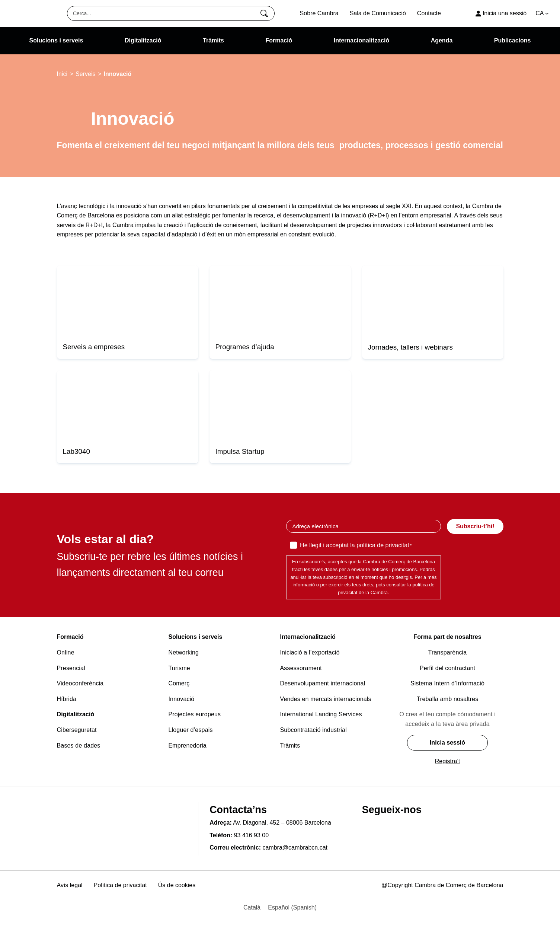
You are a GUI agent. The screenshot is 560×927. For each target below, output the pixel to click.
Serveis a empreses (94, 347)
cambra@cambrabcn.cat (295, 848)
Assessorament (301, 668)
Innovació (182, 699)
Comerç (179, 683)
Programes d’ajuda (245, 347)
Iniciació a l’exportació (310, 652)
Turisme (179, 668)
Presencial (71, 668)
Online (66, 652)
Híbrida (67, 699)
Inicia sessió (447, 743)
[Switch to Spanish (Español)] (292, 908)
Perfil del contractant (447, 668)
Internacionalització (308, 637)
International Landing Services (321, 714)
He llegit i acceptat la (356, 546)
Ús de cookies (177, 885)
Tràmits (290, 746)
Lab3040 (76, 451)
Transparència (448, 652)
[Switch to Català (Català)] (252, 908)
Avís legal (70, 885)
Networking (184, 652)
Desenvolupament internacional (323, 683)
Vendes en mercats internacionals (326, 699)
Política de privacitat (120, 885)
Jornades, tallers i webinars (411, 347)
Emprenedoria (188, 746)
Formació (70, 637)
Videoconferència (80, 683)
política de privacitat (383, 545)
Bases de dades (79, 746)
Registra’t (448, 761)
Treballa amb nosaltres (448, 699)
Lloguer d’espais (191, 730)
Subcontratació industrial (313, 730)
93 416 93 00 (251, 835)
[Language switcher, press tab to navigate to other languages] (542, 13)
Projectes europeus (195, 714)
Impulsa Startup (240, 451)
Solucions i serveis (196, 637)
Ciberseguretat (77, 730)
